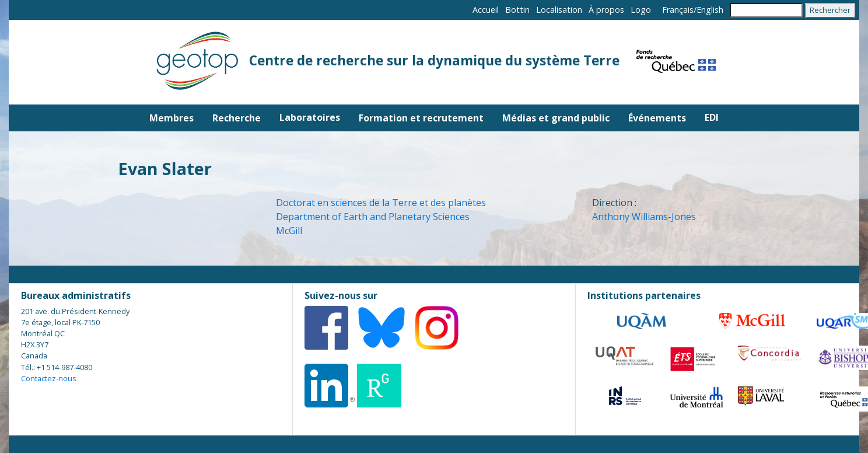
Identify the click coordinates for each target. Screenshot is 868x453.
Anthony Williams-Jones (644, 217)
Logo (641, 10)
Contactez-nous (49, 378)
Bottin (517, 10)
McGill (289, 231)
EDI (712, 117)
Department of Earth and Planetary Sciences (373, 217)
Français (678, 10)
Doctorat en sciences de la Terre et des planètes (381, 203)
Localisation (559, 10)
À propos (606, 10)
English (710, 10)
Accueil (486, 10)
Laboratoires (310, 117)
